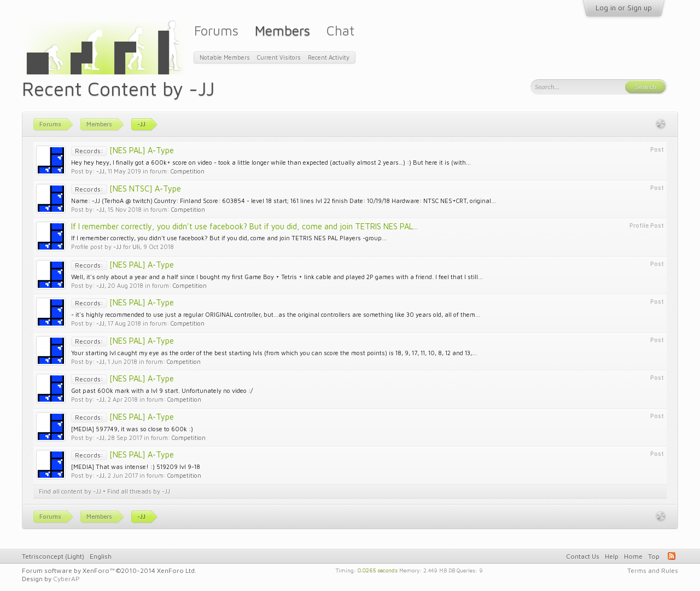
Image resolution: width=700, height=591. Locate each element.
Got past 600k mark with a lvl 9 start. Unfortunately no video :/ (162, 390)
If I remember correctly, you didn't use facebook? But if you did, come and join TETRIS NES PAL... (244, 226)
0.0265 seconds (378, 570)
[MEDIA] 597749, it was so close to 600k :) (132, 429)
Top (654, 556)
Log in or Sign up (624, 8)
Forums (216, 30)
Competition (188, 171)
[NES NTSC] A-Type (126, 189)
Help (612, 556)
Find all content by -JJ (70, 491)
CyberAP (66, 579)
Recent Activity (329, 57)
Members (282, 30)
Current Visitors (279, 57)
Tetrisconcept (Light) (53, 556)
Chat (340, 30)
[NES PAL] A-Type (122, 150)
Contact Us (583, 556)
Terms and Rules (653, 570)
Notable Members (225, 57)
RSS (672, 556)
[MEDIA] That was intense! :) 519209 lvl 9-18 (136, 467)
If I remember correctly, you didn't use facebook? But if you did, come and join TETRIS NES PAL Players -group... (229, 238)
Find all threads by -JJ (139, 491)
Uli (136, 247)
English (101, 556)
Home (633, 556)
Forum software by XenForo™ (109, 570)
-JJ (100, 171)
